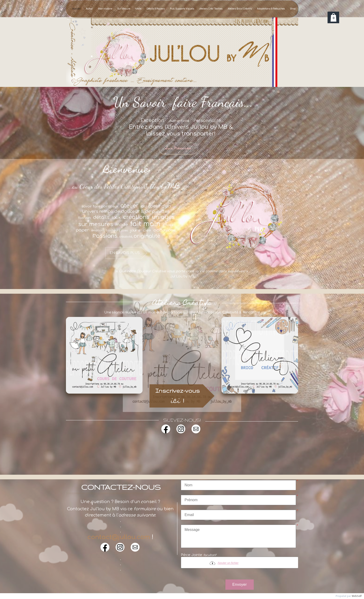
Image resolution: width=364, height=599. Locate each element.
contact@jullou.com (119, 537)
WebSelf (357, 596)
